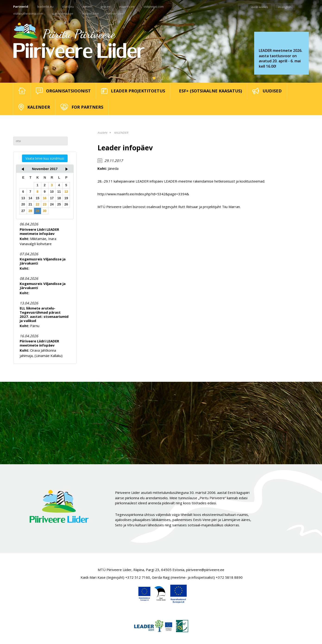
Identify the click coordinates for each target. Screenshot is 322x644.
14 (30, 198)
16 (45, 198)
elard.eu (68, 6)
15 (38, 198)
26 (66, 204)
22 (38, 204)
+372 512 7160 (138, 577)
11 (59, 192)
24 (52, 204)
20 (23, 204)
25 (59, 204)
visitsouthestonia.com (28, 13)
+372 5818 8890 (229, 577)
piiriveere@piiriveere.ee (205, 570)
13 (23, 198)
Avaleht (102, 133)
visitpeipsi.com (154, 6)
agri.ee (87, 6)
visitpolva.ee (90, 13)
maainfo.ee (127, 6)
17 (52, 198)
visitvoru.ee (116, 13)
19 (66, 198)
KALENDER (121, 133)
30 (45, 211)
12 (66, 192)
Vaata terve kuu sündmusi (45, 158)
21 (30, 204)
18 (59, 198)
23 (45, 204)
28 (30, 211)
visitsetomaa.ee (63, 13)
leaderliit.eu (45, 6)
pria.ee (106, 6)
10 (52, 192)
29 (38, 211)
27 (23, 211)
